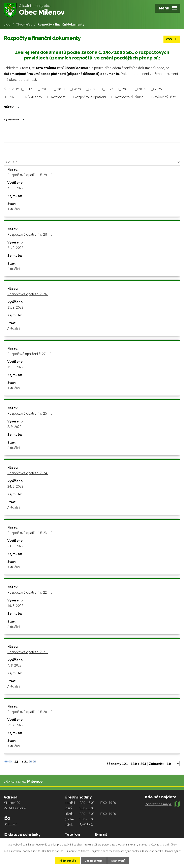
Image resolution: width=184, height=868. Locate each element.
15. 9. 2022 (15, 307)
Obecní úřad (24, 24)
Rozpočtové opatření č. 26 (31, 294)
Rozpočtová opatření (90, 97)
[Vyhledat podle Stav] (92, 162)
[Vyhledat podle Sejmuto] (92, 146)
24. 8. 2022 (15, 486)
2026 (13, 97)
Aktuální (14, 209)
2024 (142, 89)
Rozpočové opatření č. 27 (30, 354)
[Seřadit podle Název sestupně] (19, 107)
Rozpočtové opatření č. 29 (31, 175)
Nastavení (118, 861)
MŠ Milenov (34, 97)
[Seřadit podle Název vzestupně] (19, 106)
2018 (45, 89)
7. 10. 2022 (15, 188)
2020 (77, 89)
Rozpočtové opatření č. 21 (31, 652)
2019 (61, 89)
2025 (158, 89)
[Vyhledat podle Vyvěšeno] (92, 131)
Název (10, 107)
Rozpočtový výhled (129, 97)
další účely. (171, 844)
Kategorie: (11, 89)
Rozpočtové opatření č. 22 (31, 592)
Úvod (7, 24)
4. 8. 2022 (14, 665)
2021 (93, 89)
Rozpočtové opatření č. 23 (31, 533)
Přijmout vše (68, 861)
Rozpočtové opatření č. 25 (31, 413)
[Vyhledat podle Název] (92, 115)
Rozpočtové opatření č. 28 (31, 234)
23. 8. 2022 (15, 546)
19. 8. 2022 (15, 606)
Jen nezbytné (94, 861)
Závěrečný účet (164, 97)
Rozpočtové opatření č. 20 (31, 712)
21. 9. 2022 (15, 248)
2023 (126, 89)
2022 (110, 89)
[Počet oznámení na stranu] (172, 764)
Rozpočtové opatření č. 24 (31, 473)
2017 (29, 89)
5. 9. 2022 (14, 427)
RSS (172, 39)
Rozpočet (58, 97)
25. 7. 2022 (15, 725)
